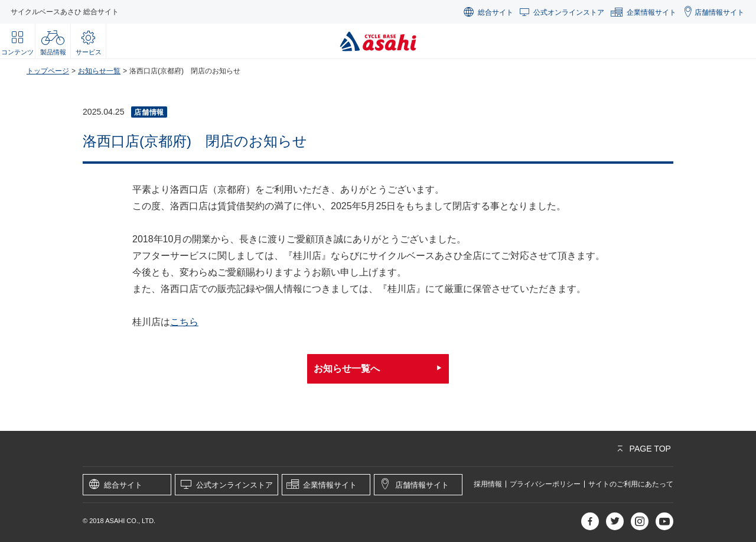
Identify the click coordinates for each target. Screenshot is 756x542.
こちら (184, 322)
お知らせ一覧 (99, 71)
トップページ (48, 71)
